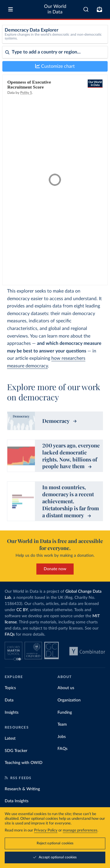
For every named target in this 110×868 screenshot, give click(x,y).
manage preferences (80, 830)
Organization (69, 700)
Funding (65, 713)
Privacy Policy (46, 830)
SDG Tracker (16, 751)
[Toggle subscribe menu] (99, 9)
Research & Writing (22, 789)
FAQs (10, 634)
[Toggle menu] (11, 9)
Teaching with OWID (24, 763)
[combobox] (86, 9)
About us (66, 688)
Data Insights (17, 801)
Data (9, 700)
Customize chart (55, 66)
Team (62, 725)
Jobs (62, 737)
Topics (10, 688)
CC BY (22, 610)
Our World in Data (55, 9)
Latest (10, 739)
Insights (12, 713)
